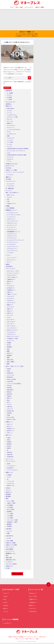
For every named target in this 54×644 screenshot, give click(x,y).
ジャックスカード (12, 329)
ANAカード (10, 314)
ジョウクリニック (12, 234)
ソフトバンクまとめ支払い (14, 384)
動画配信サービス (11, 554)
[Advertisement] (27, 20)
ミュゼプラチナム (12, 115)
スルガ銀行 (10, 516)
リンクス (9, 147)
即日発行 (9, 348)
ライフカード (11, 324)
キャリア (9, 532)
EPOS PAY (10, 378)
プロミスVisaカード (12, 278)
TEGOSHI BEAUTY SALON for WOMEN (18, 149)
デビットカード (10, 548)
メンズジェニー (11, 218)
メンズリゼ (10, 253)
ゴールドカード (11, 333)
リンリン (9, 113)
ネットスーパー (10, 552)
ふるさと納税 (9, 541)
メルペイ (9, 405)
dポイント (10, 427)
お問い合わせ (42, 638)
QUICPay (10, 453)
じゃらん (9, 198)
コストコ (8, 491)
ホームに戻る (17, 574)
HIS (8, 200)
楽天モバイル (11, 486)
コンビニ (8, 256)
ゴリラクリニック (12, 249)
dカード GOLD (33, 597)
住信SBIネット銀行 (12, 523)
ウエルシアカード (12, 276)
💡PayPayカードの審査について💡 (27, 34)
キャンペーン (11, 341)
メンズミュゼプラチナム (14, 130)
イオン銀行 (10, 518)
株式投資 (8, 495)
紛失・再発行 (11, 362)
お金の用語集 (9, 550)
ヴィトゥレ (10, 122)
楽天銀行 (9, 512)
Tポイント (10, 433)
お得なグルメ (9, 567)
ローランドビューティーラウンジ (16, 151)
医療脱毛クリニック (11, 211)
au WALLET (10, 469)
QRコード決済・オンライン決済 (15, 367)
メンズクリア (11, 139)
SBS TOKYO (11, 109)
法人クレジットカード (13, 337)
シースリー (10, 141)
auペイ (9, 403)
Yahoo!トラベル (11, 204)
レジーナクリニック (12, 243)
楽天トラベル (11, 196)
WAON (9, 449)
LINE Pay (10, 407)
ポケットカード (11, 327)
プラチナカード (11, 335)
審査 (8, 352)
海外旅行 (9, 356)
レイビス (9, 111)
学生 (8, 350)
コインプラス (11, 376)
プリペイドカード (11, 462)
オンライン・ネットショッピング (15, 173)
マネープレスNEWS (11, 565)
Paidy (9, 416)
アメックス (10, 316)
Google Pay (10, 457)
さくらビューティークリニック (15, 241)
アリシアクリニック (12, 222)
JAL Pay (9, 386)
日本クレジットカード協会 (22, 640)
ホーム (12, 7)
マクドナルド (11, 187)
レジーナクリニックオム (14, 215)
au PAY (5, 603)
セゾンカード (11, 320)
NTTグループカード (12, 331)
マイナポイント (8, 624)
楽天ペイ (9, 399)
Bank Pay (10, 395)
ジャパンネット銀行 (12, 521)
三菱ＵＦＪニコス (12, 295)
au (8, 480)
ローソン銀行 (11, 502)
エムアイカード (11, 303)
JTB (8, 202)
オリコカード (11, 299)
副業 (8, 534)
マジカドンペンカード (13, 274)
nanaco (9, 447)
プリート (9, 162)
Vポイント (10, 425)
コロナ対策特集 (10, 209)
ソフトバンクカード (12, 471)
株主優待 (8, 497)
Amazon (8, 489)
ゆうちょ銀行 (11, 510)
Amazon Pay (11, 412)
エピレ (9, 153)
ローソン (9, 262)
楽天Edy (9, 445)
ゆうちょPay (11, 418)
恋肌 (8, 137)
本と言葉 (8, 180)
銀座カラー (10, 124)
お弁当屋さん (9, 267)
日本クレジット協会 (34, 640)
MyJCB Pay (10, 390)
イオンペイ (10, 409)
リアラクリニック (12, 237)
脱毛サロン (9, 107)
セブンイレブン (11, 260)
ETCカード (10, 354)
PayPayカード (33, 594)
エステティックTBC (12, 118)
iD (8, 451)
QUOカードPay (11, 420)
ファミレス (9, 191)
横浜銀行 (9, 525)
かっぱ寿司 (10, 94)
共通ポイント (9, 422)
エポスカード (11, 301)
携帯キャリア (9, 473)
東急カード (10, 305)
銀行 (7, 499)
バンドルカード (11, 466)
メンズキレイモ (11, 134)
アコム (9, 318)
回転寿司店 (9, 91)
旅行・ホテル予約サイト (12, 193)
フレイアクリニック (12, 251)
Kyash (9, 464)
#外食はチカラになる (12, 164)
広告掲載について (23, 638)
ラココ (9, 132)
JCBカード (10, 293)
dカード (9, 284)
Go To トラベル (10, 167)
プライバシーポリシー (33, 638)
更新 (8, 358)
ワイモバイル (11, 484)
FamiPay (9, 414)
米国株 (8, 207)
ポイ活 (9, 539)
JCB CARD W (33, 613)
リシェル (9, 145)
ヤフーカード (11, 286)
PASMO (9, 443)
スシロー (9, 96)
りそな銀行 (10, 508)
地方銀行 (9, 527)
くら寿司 (9, 100)
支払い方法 (10, 360)
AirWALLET (10, 374)
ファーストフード (11, 182)
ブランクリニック (12, 230)
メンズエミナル (11, 245)
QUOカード (9, 493)
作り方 (9, 345)
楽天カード (10, 282)
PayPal (9, 369)
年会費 (9, 343)
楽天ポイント (11, 431)
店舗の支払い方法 (11, 560)
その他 (8, 569)
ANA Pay (9, 388)
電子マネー (9, 436)
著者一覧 (16, 638)
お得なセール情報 (39, 7)
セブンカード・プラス (13, 272)
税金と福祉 (9, 558)
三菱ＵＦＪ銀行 (11, 504)
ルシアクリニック (12, 226)
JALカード (10, 312)
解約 (8, 364)
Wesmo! (9, 393)
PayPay (9, 397)
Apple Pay (10, 455)
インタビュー (9, 562)
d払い (9, 401)
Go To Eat (9, 169)
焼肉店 (8, 265)
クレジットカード (29, 7)
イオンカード (11, 297)
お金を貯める (9, 536)
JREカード (10, 310)
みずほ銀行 (10, 506)
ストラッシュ (11, 128)
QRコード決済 (19, 7)
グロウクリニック (12, 224)
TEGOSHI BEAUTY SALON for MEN (17, 156)
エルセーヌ (10, 160)
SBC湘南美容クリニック (14, 232)
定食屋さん (9, 105)
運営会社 (11, 638)
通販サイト (9, 178)
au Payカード (11, 289)
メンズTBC (10, 143)
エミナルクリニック (12, 213)
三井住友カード (11, 291)
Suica (9, 440)
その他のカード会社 (12, 339)
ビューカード (11, 308)
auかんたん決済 (11, 380)
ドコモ (9, 478)
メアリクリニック (12, 239)
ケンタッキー (11, 184)
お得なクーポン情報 (11, 546)
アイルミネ (10, 175)
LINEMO (9, 476)
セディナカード (11, 322)
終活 (7, 556)
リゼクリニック (11, 220)
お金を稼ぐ (9, 529)
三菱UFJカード (11, 280)
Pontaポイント (11, 429)
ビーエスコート (11, 126)
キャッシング (9, 460)
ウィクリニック (11, 228)
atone (9, 371)
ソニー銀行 (10, 514)
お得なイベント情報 (11, 171)
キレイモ (9, 120)
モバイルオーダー (11, 102)
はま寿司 (9, 98)
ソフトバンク (11, 482)
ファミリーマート (12, 258)
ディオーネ (10, 158)
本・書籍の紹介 (10, 189)
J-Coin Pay (10, 382)
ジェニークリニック (12, 247)
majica (9, 438)
